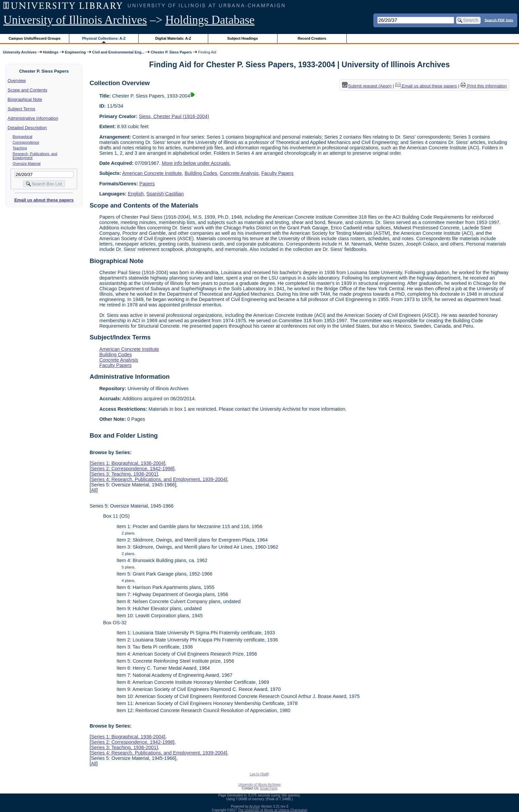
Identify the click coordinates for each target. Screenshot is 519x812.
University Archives (20, 52)
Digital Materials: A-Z (173, 38)
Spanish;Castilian (165, 194)
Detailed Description (27, 128)
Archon (255, 806)
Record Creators (312, 38)
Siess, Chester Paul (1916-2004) (174, 116)
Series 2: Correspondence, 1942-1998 (132, 469)
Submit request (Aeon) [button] (367, 86)
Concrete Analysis (239, 173)
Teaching (20, 148)
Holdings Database (210, 20)
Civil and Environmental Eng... (118, 52)
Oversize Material (27, 163)
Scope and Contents (28, 90)
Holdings (51, 52)
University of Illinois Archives (75, 20)
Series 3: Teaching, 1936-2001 (124, 474)
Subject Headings (243, 38)
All (94, 490)
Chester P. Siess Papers (171, 52)
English (136, 194)
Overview (17, 81)
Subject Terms (22, 109)
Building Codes (201, 173)
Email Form (269, 788)
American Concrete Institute (152, 173)
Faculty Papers (277, 173)
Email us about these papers (44, 200)
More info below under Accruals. (196, 163)
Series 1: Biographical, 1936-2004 (127, 463)
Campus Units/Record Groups (35, 38)
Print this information (484, 86)
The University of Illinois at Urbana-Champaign (273, 810)
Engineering (75, 52)
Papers (147, 184)
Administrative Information (33, 118)
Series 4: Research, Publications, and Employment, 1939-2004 (158, 479)
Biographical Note (25, 99)
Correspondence (26, 142)
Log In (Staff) (260, 774)
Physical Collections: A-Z (104, 38)
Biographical (23, 137)
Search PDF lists (499, 20)
